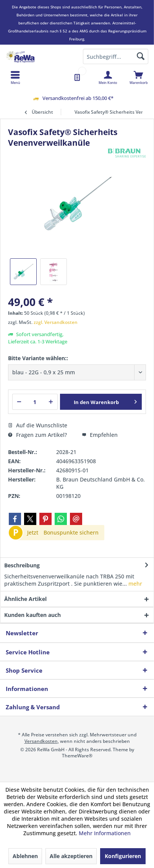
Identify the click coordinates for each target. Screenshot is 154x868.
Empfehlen (100, 435)
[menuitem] (139, 77)
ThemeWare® (77, 756)
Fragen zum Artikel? (37, 435)
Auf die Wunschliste (38, 425)
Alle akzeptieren (71, 856)
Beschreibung (22, 565)
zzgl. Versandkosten (56, 322)
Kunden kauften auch (32, 615)
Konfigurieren (123, 856)
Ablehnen (25, 856)
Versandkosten (41, 741)
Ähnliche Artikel (25, 599)
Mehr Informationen (105, 833)
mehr (135, 584)
